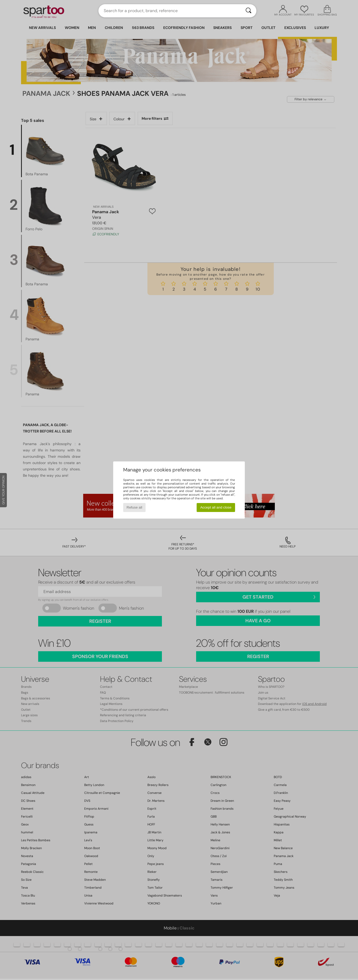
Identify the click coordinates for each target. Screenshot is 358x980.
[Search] (248, 11)
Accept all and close (216, 507)
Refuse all (134, 507)
